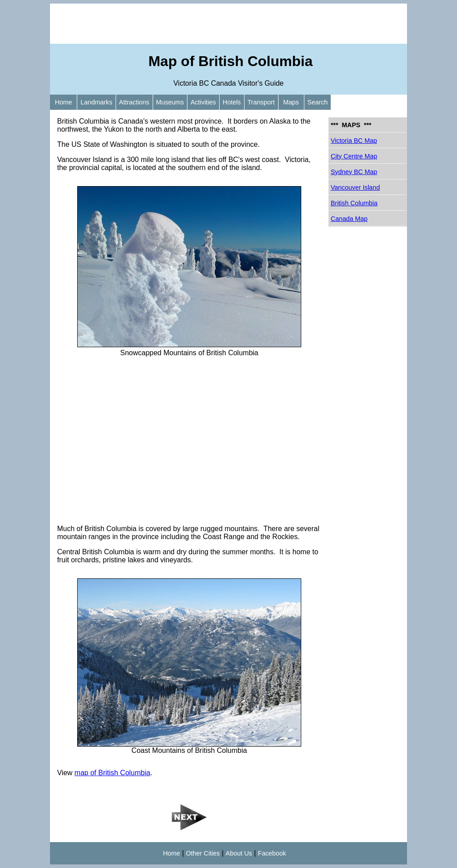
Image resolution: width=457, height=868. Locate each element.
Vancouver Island (355, 187)
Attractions (134, 102)
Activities (203, 102)
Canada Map (349, 219)
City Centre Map (354, 156)
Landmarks (96, 102)
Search (318, 102)
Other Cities (203, 853)
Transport (261, 102)
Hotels (232, 102)
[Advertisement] (228, 24)
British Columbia (354, 203)
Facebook (272, 853)
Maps (291, 102)
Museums (170, 102)
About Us (239, 853)
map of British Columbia (112, 773)
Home (63, 102)
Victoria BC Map (354, 141)
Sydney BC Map (354, 172)
